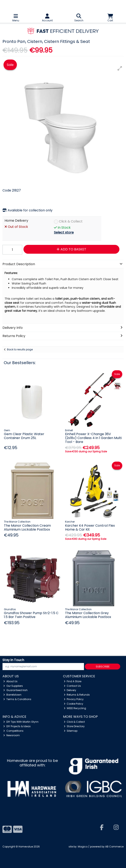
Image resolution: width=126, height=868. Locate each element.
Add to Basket (71, 249)
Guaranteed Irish (15, 690)
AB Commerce (114, 847)
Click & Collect (71, 222)
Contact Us (72, 686)
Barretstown (12, 695)
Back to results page (20, 349)
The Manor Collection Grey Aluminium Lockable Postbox (88, 615)
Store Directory (74, 726)
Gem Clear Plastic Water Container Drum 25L (24, 436)
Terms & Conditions (17, 699)
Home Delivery (16, 221)
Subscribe (103, 667)
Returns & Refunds (77, 695)
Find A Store (73, 681)
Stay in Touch (13, 660)
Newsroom (12, 735)
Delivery (70, 690)
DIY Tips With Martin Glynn (21, 722)
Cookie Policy (74, 704)
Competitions (13, 731)
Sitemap (71, 731)
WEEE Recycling (75, 708)
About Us (10, 681)
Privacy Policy (74, 699)
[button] (120, 68)
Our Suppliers (13, 686)
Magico (83, 847)
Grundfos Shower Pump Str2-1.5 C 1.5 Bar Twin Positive (31, 615)
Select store (64, 232)
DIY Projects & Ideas (17, 726)
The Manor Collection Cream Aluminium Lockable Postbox (27, 527)
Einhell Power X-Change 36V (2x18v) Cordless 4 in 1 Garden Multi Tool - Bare (93, 438)
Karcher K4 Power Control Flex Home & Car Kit (90, 527)
